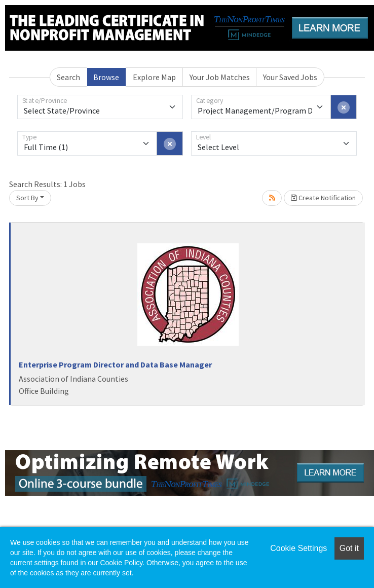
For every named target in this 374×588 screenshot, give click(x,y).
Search (68, 77)
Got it (349, 548)
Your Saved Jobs (290, 77)
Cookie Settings (298, 548)
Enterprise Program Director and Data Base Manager (115, 364)
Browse (106, 77)
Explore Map (154, 77)
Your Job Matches (220, 77)
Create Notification (323, 198)
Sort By (27, 198)
